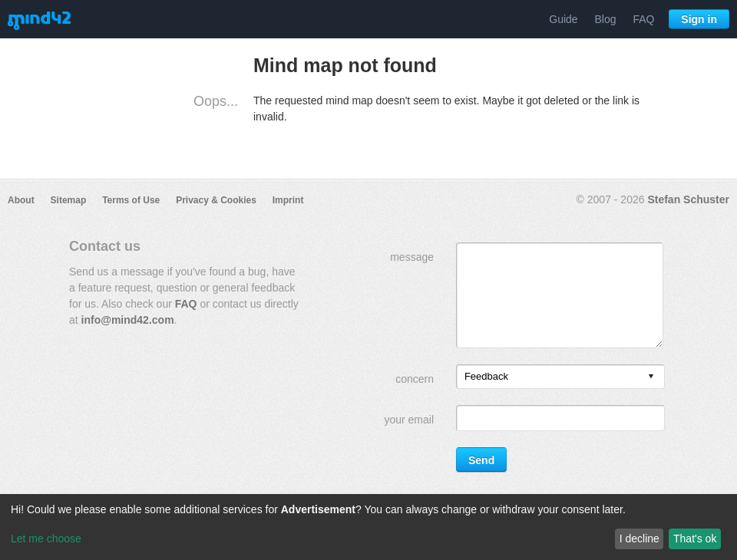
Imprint (288, 200)
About (21, 200)
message (412, 257)
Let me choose (46, 539)
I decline (640, 539)
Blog (606, 19)
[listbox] (560, 377)
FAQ (643, 19)
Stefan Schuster (688, 199)
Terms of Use (131, 200)
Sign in (699, 19)
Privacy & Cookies (216, 200)
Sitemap (69, 200)
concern (415, 379)
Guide (563, 19)
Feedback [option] (486, 376)
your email (409, 420)
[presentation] (651, 377)
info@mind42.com (128, 320)
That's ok (695, 539)
